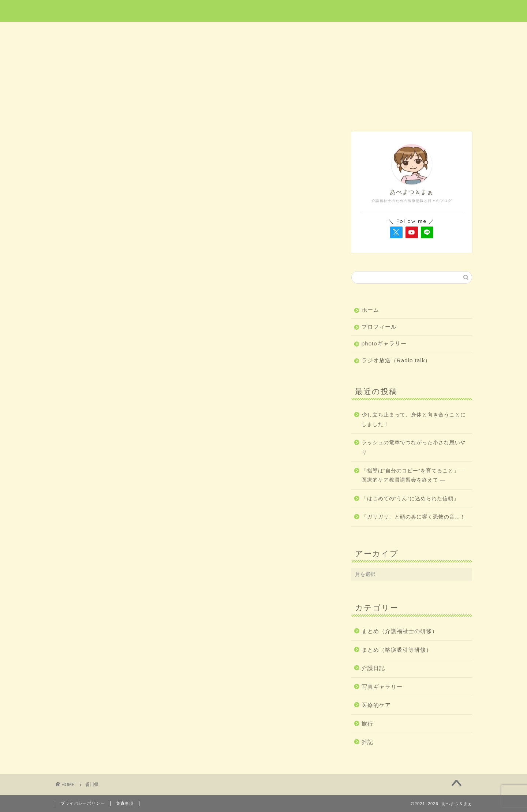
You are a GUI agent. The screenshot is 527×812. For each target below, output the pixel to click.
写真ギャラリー (382, 687)
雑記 (431, 32)
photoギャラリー (384, 343)
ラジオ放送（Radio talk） (396, 360)
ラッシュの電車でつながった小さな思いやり (414, 447)
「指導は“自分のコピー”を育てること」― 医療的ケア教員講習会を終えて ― (413, 476)
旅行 (264, 32)
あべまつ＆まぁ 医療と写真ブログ (263, 10)
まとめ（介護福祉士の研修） (400, 631)
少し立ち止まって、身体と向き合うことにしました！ (414, 420)
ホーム (97, 32)
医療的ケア (181, 32)
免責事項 (125, 803)
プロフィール (379, 327)
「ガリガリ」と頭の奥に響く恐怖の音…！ (414, 517)
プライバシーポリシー (83, 803)
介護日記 (347, 32)
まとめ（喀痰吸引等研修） (397, 650)
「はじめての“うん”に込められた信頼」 (410, 499)
